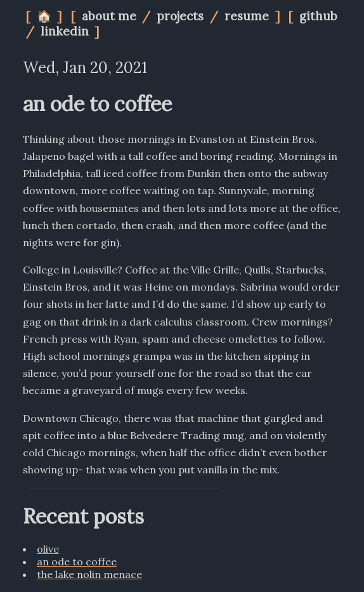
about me (111, 16)
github (318, 16)
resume (248, 16)
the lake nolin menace (89, 574)
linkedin (66, 31)
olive (48, 549)
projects (182, 16)
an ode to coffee (77, 562)
